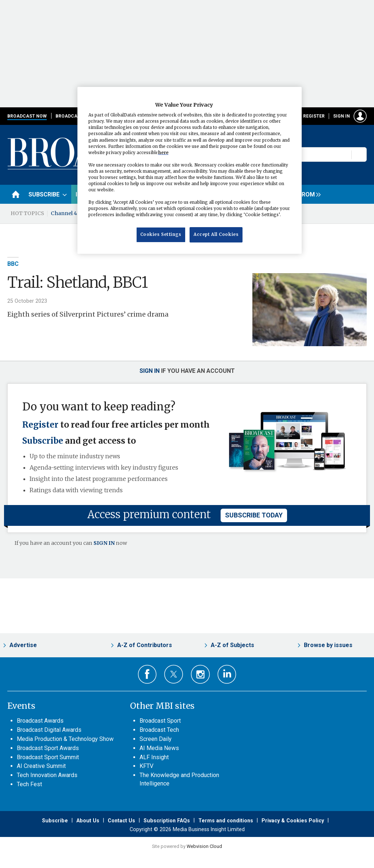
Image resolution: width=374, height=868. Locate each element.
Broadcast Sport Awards (48, 748)
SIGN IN (104, 543)
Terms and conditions (226, 821)
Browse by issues (328, 645)
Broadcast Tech (159, 730)
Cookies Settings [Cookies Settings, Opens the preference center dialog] (161, 234)
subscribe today (254, 515)
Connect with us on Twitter (174, 674)
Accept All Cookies (216, 234)
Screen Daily (156, 739)
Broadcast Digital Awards (49, 730)
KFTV (146, 766)
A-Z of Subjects (232, 645)
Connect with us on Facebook (147, 674)
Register (314, 116)
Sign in (341, 116)
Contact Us (121, 821)
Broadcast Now (27, 116)
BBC (13, 264)
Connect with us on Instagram (200, 674)
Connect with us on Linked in (227, 674)
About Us (88, 821)
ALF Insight (154, 757)
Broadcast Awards (40, 721)
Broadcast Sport (160, 721)
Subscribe (43, 441)
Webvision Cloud (204, 846)
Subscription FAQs (167, 821)
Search (359, 154)
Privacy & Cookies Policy (293, 821)
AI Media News (159, 748)
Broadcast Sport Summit (48, 757)
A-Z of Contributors (145, 645)
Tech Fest (29, 784)
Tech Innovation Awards (47, 775)
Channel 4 (64, 213)
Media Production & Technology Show (65, 739)
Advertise (23, 645)
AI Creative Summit (41, 766)
